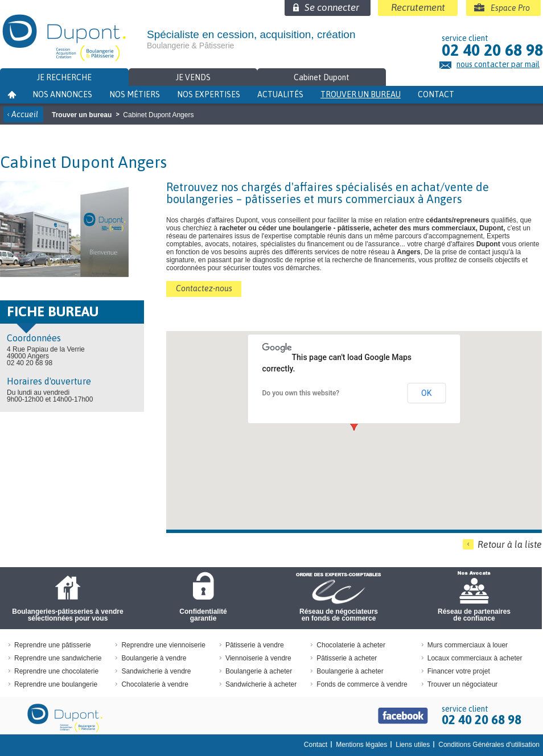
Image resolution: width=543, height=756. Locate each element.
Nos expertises (209, 94)
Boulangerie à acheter (259, 671)
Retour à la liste (510, 544)
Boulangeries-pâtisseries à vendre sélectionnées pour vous (67, 615)
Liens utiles (413, 745)
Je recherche (64, 77)
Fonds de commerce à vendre (362, 684)
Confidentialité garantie (203, 615)
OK (426, 393)
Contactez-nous (204, 288)
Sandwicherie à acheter (261, 684)
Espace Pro (510, 8)
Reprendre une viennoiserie (163, 645)
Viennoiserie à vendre (258, 658)
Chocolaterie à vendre (155, 684)
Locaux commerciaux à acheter (475, 658)
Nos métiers (135, 94)
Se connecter (332, 7)
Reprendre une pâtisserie (53, 645)
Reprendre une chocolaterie (56, 671)
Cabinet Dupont (322, 77)
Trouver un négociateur (463, 684)
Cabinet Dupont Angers (158, 115)
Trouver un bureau (361, 94)
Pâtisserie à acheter (347, 658)
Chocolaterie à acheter (351, 645)
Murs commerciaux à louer (468, 645)
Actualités (280, 94)
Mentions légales (361, 745)
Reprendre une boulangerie (56, 684)
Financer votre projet (459, 671)
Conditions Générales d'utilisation (489, 745)
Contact (436, 94)
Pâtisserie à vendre (255, 645)
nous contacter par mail (498, 65)
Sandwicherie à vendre (156, 671)
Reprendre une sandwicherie (58, 658)
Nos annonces (62, 94)
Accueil (25, 114)
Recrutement (418, 7)
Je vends (193, 77)
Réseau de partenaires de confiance (474, 615)
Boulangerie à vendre (154, 658)
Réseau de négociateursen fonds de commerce (339, 615)
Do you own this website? (301, 393)
